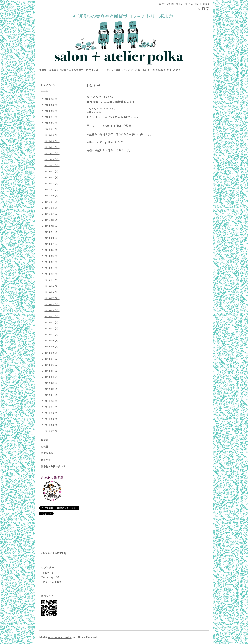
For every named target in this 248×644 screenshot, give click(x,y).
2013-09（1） (52, 292)
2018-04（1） (52, 141)
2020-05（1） (52, 123)
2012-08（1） (52, 353)
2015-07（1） (52, 202)
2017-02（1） (52, 165)
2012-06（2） (52, 365)
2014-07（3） (52, 244)
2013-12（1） (52, 274)
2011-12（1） (52, 401)
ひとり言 (46, 460)
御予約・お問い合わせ (53, 466)
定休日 (45, 447)
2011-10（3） (52, 413)
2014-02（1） (52, 262)
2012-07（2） (52, 359)
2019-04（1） (52, 135)
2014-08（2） (52, 238)
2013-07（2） (52, 298)
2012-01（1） (52, 395)
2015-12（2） (52, 184)
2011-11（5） (52, 407)
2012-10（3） (52, 341)
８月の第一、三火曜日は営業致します (111, 102)
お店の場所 (47, 453)
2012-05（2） (52, 371)
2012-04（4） (52, 377)
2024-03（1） (52, 111)
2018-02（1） (52, 147)
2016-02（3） (52, 178)
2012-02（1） (52, 389)
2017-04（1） (52, 159)
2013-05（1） (52, 304)
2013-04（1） (52, 310)
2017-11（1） (52, 153)
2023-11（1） (52, 117)
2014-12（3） (52, 226)
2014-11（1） (52, 232)
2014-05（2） (52, 250)
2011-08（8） (52, 425)
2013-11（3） (52, 280)
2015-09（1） (52, 196)
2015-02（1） (52, 220)
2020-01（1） (52, 129)
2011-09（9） (52, 419)
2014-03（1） (52, 256)
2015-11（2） (52, 190)
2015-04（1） (52, 208)
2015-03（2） (52, 214)
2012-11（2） (52, 335)
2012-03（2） (52, 383)
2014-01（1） (52, 268)
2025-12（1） (52, 99)
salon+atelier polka (60, 637)
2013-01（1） (52, 322)
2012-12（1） (52, 329)
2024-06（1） (52, 105)
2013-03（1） (52, 316)
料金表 (45, 440)
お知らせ (46, 91)
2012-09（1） (52, 347)
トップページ (48, 85)
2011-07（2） (52, 431)
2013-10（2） (52, 286)
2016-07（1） (52, 171)
